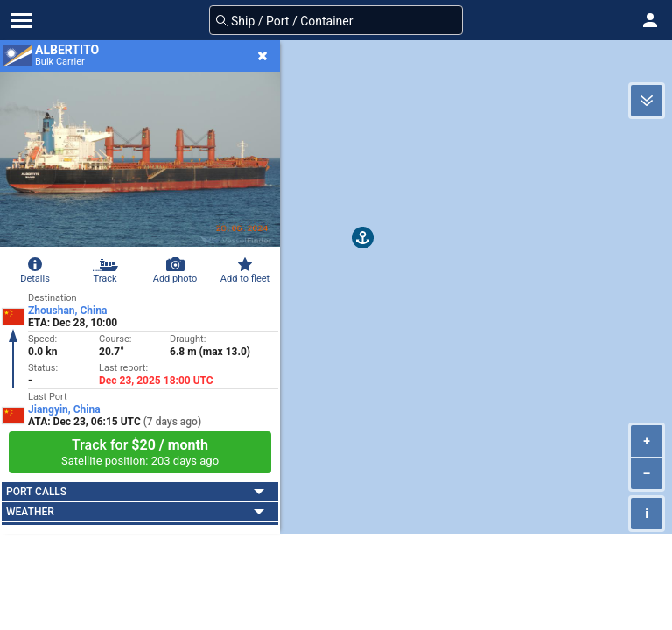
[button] (650, 20)
